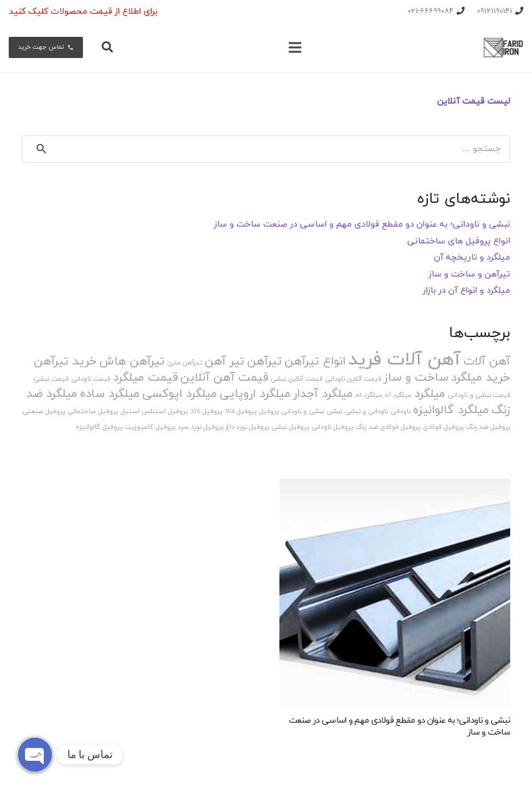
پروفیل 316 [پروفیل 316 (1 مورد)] (206, 412)
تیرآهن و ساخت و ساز (469, 274)
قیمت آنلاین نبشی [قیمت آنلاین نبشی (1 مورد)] (297, 379)
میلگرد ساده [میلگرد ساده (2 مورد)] (110, 394)
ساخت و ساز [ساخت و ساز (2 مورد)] (416, 378)
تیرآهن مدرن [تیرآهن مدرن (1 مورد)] (185, 363)
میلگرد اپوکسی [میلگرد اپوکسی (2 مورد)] (180, 394)
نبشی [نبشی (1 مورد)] (335, 412)
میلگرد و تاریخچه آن (472, 257)
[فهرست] (295, 47)
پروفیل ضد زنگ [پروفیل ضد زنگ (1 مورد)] (488, 427)
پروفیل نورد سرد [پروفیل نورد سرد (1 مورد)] (201, 427)
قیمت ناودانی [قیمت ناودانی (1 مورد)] (91, 379)
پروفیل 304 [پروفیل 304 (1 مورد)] (240, 412)
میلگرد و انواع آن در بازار (467, 291)
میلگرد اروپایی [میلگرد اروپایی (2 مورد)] (255, 394)
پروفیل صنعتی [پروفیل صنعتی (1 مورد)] (44, 412)
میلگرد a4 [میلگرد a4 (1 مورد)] (369, 395)
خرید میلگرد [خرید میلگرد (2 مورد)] (481, 378)
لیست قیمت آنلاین (474, 101)
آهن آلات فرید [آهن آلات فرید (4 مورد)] (404, 360)
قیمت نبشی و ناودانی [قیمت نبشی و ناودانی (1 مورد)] (479, 395)
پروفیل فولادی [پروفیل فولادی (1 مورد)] (443, 427)
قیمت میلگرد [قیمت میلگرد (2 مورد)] (145, 378)
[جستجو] (108, 47)
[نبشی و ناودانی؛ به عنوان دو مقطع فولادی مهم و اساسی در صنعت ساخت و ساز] (395, 594)
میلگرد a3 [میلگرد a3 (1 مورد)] (398, 395)
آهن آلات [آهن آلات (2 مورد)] (487, 362)
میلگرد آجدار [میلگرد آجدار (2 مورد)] (323, 394)
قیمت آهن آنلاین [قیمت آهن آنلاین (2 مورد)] (224, 378)
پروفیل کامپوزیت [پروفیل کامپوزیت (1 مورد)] (150, 427)
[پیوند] (503, 48)
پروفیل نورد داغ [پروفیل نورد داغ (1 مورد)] (247, 427)
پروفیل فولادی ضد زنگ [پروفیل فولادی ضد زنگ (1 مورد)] (388, 427)
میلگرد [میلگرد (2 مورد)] (430, 394)
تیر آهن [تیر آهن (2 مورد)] (225, 362)
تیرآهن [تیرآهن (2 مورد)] (264, 362)
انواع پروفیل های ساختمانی (459, 241)
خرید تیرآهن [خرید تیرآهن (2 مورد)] (65, 362)
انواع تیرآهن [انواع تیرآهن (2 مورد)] (315, 362)
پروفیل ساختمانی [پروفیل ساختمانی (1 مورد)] (93, 412)
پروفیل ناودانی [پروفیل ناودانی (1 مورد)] (332, 427)
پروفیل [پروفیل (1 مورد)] (269, 412)
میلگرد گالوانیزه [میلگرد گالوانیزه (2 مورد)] (451, 410)
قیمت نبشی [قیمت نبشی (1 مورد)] (51, 379)
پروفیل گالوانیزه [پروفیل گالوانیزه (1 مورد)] (99, 427)
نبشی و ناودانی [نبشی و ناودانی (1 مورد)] (303, 412)
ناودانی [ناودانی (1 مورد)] (400, 412)
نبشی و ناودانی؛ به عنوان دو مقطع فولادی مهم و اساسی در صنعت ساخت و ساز (362, 224)
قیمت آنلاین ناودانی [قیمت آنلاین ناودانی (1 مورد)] (353, 379)
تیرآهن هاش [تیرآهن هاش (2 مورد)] (132, 362)
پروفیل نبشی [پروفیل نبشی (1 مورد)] (290, 427)
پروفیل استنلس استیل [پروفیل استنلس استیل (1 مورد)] (154, 412)
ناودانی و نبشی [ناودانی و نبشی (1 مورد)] (366, 412)
